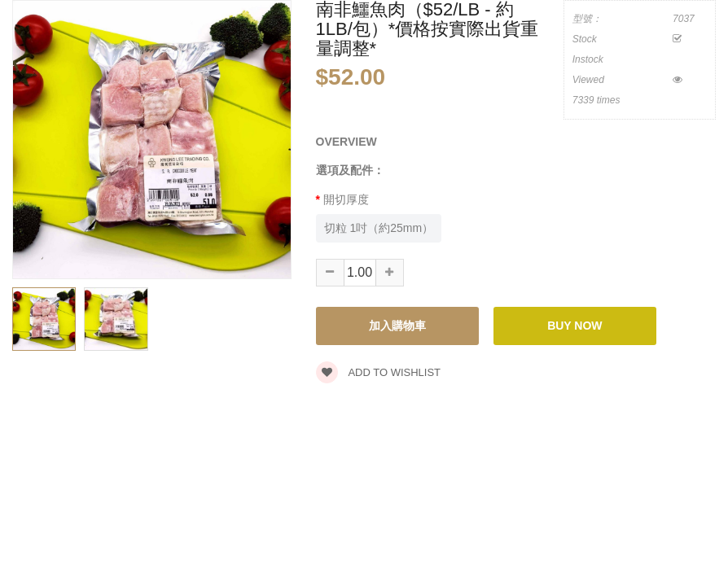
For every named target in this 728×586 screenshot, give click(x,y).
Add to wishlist (379, 372)
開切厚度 (346, 199)
